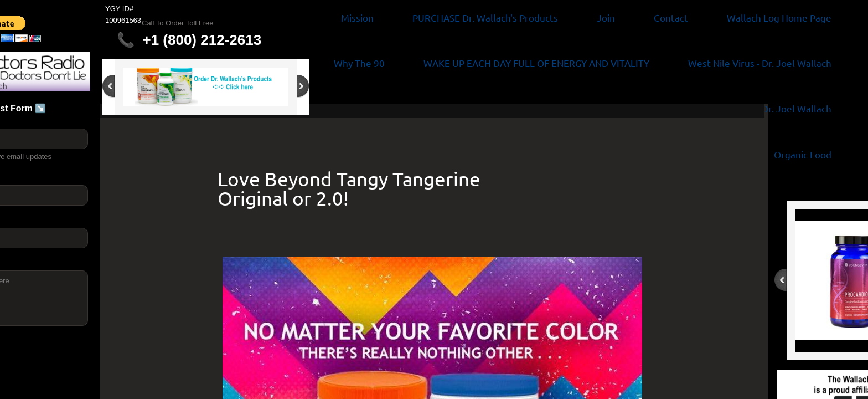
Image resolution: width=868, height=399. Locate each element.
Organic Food (803, 154)
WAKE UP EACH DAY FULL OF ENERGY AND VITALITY (536, 63)
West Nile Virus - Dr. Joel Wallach (760, 63)
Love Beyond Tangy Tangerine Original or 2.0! (349, 188)
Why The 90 (359, 63)
